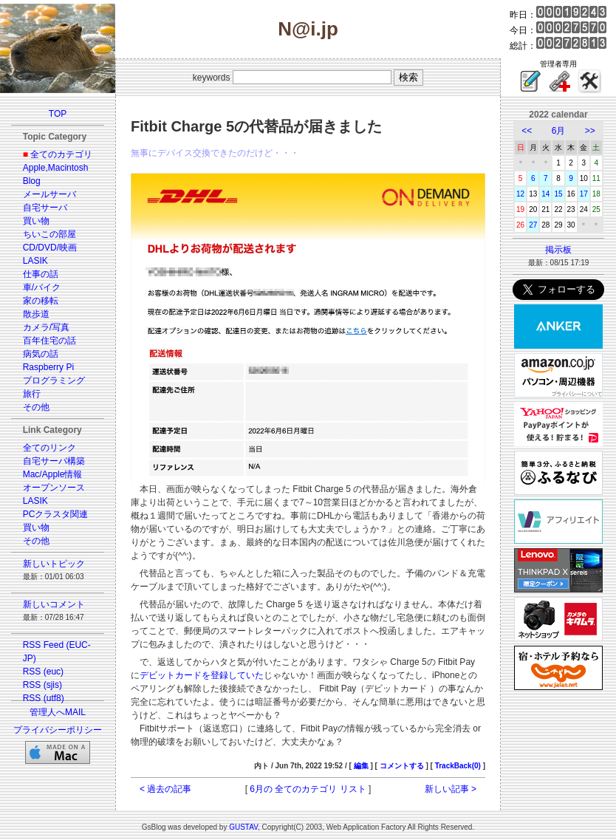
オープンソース (54, 488)
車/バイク (42, 287)
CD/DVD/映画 (50, 247)
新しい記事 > (451, 789)
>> (590, 131)
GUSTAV (243, 827)
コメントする (402, 766)
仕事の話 (41, 274)
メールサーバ (49, 194)
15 (558, 194)
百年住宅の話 (49, 341)
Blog (32, 181)
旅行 (32, 394)
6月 (559, 131)
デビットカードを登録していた (202, 675)
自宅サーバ (45, 208)
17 (584, 194)
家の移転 (41, 301)
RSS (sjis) (42, 685)
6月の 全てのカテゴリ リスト (308, 789)
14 (545, 194)
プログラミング (54, 380)
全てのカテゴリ (61, 154)
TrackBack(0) (458, 766)
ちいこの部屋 (49, 234)
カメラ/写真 (46, 327)
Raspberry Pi (48, 367)
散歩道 (36, 314)
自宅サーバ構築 (54, 461)
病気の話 (41, 354)
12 (520, 194)
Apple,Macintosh (56, 168)
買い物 (36, 221)
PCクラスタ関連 (56, 514)
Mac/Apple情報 (53, 474)
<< (527, 131)
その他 (36, 407)
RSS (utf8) (44, 698)
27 (533, 225)
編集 (361, 766)
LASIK (35, 261)
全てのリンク (49, 448)
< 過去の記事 (165, 789)
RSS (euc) (43, 672)
